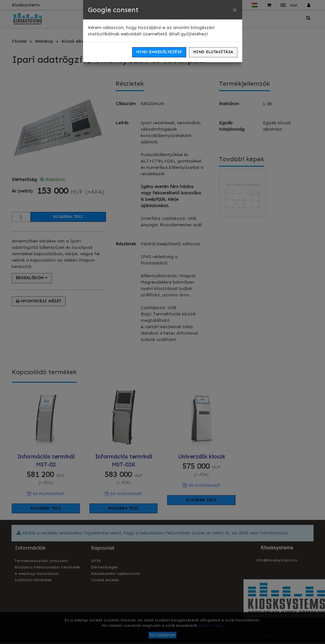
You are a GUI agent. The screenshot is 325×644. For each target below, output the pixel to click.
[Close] (235, 10)
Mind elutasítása (213, 52)
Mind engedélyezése (159, 52)
